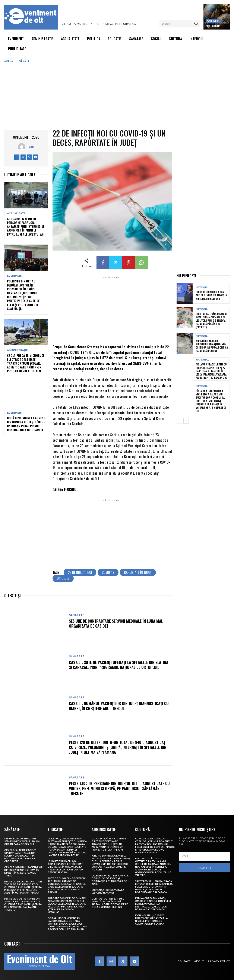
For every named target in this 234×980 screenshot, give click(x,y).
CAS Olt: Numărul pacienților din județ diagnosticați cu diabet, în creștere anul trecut (119, 706)
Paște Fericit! (213, 26)
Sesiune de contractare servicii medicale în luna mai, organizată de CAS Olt (116, 623)
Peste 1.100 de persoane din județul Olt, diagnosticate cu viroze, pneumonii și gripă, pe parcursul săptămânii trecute (119, 788)
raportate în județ (138, 572)
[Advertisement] (117, 95)
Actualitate (16, 213)
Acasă (9, 61)
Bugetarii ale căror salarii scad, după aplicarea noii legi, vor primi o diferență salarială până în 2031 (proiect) (211, 320)
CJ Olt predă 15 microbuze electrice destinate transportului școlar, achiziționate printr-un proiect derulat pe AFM (26, 363)
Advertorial (213, 21)
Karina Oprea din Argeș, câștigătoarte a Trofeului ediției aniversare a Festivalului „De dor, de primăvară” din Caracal (153, 904)
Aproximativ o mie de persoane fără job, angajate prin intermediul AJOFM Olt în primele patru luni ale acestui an (26, 226)
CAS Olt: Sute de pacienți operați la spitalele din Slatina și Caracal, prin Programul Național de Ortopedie (119, 665)
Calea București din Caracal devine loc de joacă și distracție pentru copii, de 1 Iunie (110, 880)
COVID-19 (108, 572)
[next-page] (186, 421)
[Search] (196, 24)
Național (202, 287)
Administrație (17, 350)
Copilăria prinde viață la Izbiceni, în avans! (108, 891)
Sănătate (26, 61)
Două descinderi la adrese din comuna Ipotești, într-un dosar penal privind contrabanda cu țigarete (26, 424)
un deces (63, 578)
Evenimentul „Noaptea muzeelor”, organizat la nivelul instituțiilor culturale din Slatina (151, 920)
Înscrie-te (204, 868)
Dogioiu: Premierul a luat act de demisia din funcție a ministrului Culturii (212, 295)
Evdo (31, 147)
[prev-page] (179, 421)
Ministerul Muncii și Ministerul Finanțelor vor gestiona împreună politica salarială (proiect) (212, 346)
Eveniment (15, 276)
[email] (204, 856)
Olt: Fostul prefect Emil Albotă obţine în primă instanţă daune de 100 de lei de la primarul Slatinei (110, 903)
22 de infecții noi (80, 572)
